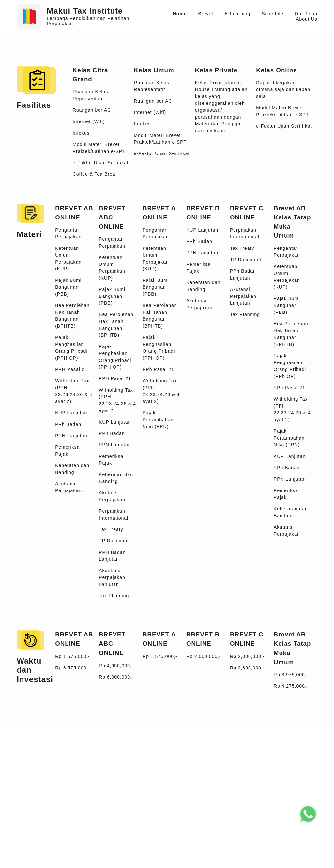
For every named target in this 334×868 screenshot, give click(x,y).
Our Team (306, 14)
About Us (307, 19)
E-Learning (238, 14)
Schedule (272, 14)
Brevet (206, 14)
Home (180, 14)
